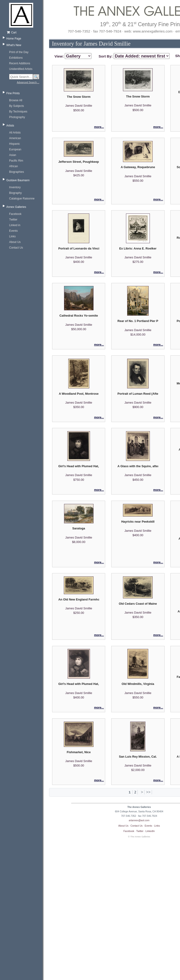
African (13, 166)
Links (12, 236)
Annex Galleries (16, 207)
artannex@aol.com (139, 820)
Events (13, 231)
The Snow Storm (79, 97)
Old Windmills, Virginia (138, 684)
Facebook (15, 214)
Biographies (16, 172)
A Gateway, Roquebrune (138, 167)
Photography (17, 117)
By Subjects (16, 106)
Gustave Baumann (18, 180)
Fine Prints (13, 93)
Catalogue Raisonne (22, 199)
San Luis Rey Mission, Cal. (138, 757)
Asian (13, 155)
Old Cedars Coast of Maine (138, 604)
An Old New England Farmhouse (79, 599)
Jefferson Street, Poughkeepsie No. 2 (79, 162)
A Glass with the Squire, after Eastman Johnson (138, 466)
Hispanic (14, 144)
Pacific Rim (16, 161)
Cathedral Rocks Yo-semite (79, 316)
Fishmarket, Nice (79, 752)
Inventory (15, 187)
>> (148, 792)
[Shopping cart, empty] (23, 33)
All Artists (15, 133)
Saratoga (79, 528)
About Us (15, 242)
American (15, 138)
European (15, 149)
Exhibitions (16, 58)
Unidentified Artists (21, 69)
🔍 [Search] (36, 77)
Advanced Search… (28, 82)
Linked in (15, 225)
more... (99, 127)
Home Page (14, 39)
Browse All (16, 100)
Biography (15, 193)
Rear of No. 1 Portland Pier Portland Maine (138, 321)
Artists (10, 126)
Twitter (13, 220)
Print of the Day (19, 52)
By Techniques (18, 112)
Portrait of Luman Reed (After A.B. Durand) (138, 394)
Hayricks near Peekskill (138, 522)
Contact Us (16, 248)
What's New (14, 45)
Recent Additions (20, 63)
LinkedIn (150, 831)
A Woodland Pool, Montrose (79, 394)
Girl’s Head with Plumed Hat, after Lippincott (79, 466)
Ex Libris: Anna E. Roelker (138, 248)
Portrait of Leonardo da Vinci (79, 248)
